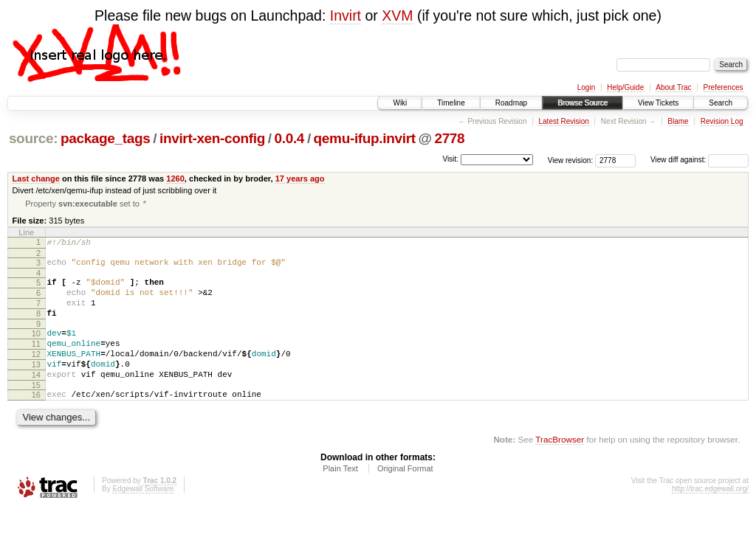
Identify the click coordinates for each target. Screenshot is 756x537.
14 (36, 398)
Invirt (346, 15)
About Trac (673, 87)
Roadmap (511, 103)
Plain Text (340, 496)
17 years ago (300, 179)
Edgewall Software (143, 517)
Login (586, 87)
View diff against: (700, 160)
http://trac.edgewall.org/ (710, 517)
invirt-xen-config (212, 138)
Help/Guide (625, 87)
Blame (678, 121)
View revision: (571, 160)
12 (36, 373)
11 (36, 361)
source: (33, 138)
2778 (449, 138)
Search (721, 103)
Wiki (400, 103)
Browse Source (583, 103)
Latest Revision (563, 121)
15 (36, 411)
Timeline (451, 103)
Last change (36, 179)
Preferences (724, 87)
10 (36, 348)
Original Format (405, 496)
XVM (397, 15)
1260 (175, 179)
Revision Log (722, 121)
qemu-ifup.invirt (365, 138)
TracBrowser (560, 467)
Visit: (450, 159)
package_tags (106, 138)
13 (36, 386)
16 (36, 420)
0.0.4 (290, 138)
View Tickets (658, 103)
